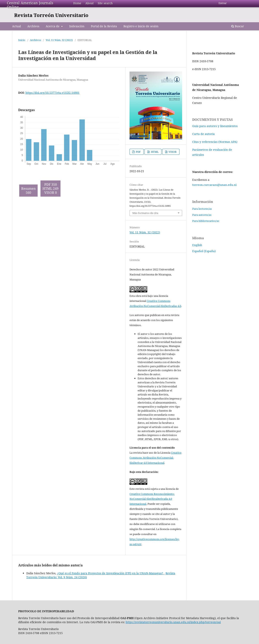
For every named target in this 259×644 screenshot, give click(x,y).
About (90, 3)
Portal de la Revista (104, 26)
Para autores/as (202, 215)
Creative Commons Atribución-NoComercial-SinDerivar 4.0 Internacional (156, 458)
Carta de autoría (203, 134)
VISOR (172, 152)
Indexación (77, 26)
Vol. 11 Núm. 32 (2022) (59, 40)
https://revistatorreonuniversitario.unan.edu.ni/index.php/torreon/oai (173, 622)
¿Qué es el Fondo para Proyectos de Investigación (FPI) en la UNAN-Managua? (110, 573)
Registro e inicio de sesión (141, 26)
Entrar (223, 3)
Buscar (238, 26)
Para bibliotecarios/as (206, 221)
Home (77, 3)
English (197, 245)
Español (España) (204, 251)
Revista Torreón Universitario (51, 15)
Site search (105, 3)
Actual (16, 26)
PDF (138, 152)
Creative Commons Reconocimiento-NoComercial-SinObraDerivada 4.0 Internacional (152, 499)
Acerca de (53, 26)
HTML (154, 152)
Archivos (33, 26)
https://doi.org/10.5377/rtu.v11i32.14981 (53, 93)
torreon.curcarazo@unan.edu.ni (214, 185)
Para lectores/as (202, 209)
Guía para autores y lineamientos (215, 126)
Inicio (22, 40)
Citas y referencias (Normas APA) (215, 142)
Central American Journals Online (30, 5)
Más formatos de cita (145, 213)
